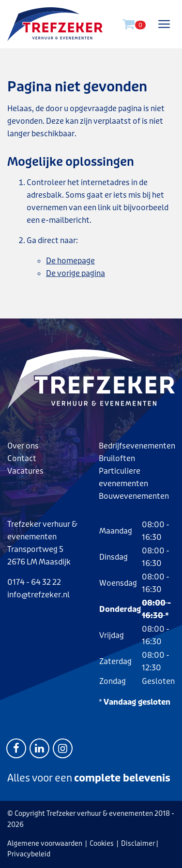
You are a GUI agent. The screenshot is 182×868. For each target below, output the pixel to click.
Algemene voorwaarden (45, 844)
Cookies (102, 844)
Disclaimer (138, 844)
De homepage (70, 261)
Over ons (23, 446)
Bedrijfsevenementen (137, 446)
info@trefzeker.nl (38, 595)
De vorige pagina (76, 273)
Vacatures (25, 471)
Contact (22, 458)
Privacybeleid (29, 854)
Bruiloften (117, 458)
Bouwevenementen (134, 496)
